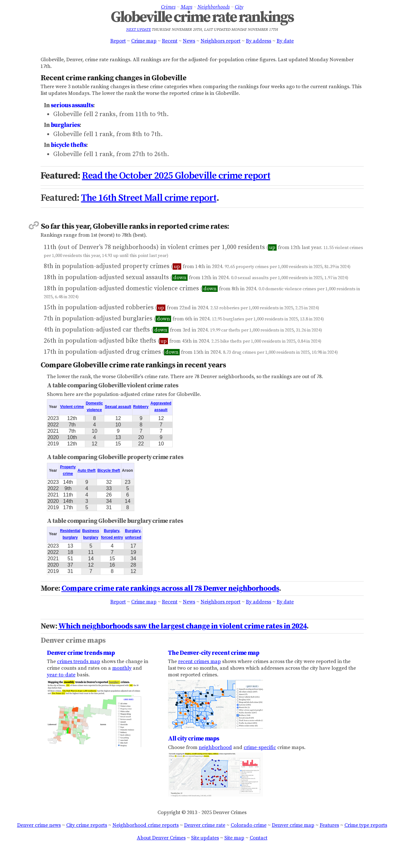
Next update (138, 30)
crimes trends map (79, 661)
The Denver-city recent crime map (214, 653)
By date (285, 41)
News (189, 41)
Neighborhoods (214, 7)
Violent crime (72, 407)
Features (329, 825)
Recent (170, 41)
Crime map (144, 41)
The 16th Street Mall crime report (149, 198)
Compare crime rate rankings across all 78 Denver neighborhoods (170, 589)
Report (118, 41)
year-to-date (61, 675)
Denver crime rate (205, 825)
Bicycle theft (109, 470)
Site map (234, 838)
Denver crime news (39, 825)
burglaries (65, 125)
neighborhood (215, 747)
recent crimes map (199, 661)
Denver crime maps (73, 641)
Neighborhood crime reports (146, 825)
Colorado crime (249, 825)
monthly (122, 668)
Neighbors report (221, 41)
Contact (259, 838)
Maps (186, 7)
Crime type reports (366, 825)
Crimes (168, 7)
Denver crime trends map (81, 653)
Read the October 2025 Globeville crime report (176, 176)
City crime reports (87, 825)
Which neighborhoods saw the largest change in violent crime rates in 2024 (183, 626)
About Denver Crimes (161, 838)
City (239, 7)
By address (259, 41)
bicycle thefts (68, 145)
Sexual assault (118, 407)
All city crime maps (193, 739)
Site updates (205, 838)
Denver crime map (293, 825)
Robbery (141, 407)
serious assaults (72, 105)
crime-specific (260, 747)
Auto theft (87, 470)
